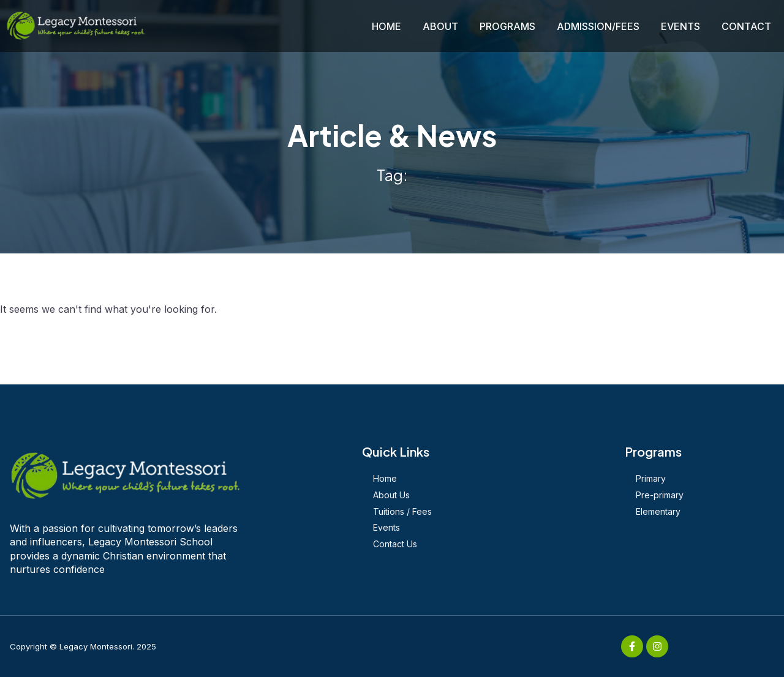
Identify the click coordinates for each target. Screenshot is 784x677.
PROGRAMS (507, 26)
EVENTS (680, 26)
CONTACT (746, 26)
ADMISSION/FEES (598, 26)
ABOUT (440, 26)
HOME (386, 26)
